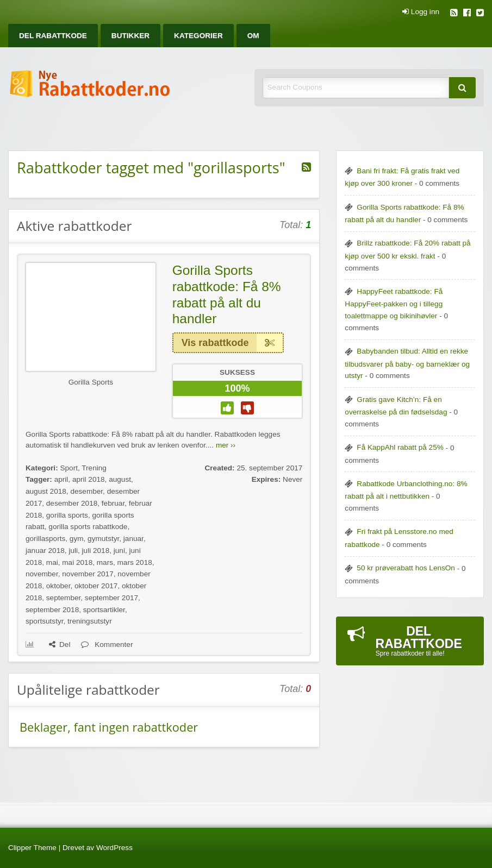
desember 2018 (72, 503)
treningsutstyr (90, 621)
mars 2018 (135, 562)
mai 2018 (77, 562)
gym (77, 539)
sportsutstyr (45, 621)
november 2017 (88, 574)
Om (253, 36)
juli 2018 (96, 551)
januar (133, 539)
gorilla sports (67, 515)
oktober (58, 586)
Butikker (130, 36)
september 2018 (52, 610)
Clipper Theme (32, 848)
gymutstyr (103, 539)
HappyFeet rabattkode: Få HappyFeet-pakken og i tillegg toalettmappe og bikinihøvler (394, 304)
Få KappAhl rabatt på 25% (400, 447)
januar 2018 (45, 551)
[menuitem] (53, 36)
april (61, 479)
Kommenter (107, 644)
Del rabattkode (53, 36)
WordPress (114, 848)
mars (105, 562)
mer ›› (226, 445)
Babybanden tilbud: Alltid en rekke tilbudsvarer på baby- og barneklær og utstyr (407, 363)
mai (52, 562)
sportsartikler (104, 610)
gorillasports (45, 539)
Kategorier (198, 36)
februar (113, 503)
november (42, 574)
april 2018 (89, 479)
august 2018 (46, 491)
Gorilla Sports (91, 382)
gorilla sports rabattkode (88, 527)
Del (60, 644)
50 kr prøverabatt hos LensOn (406, 568)
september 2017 (111, 598)
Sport (69, 468)
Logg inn (421, 12)
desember (86, 491)
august (120, 479)
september (63, 598)
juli (73, 551)
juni (119, 551)
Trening (94, 468)
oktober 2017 (96, 586)
